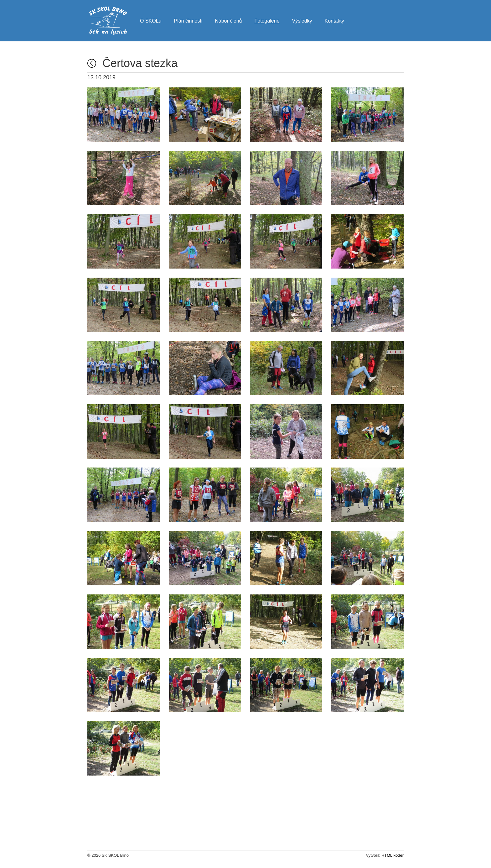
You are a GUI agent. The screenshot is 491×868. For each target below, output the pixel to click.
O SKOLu (151, 20)
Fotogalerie (267, 20)
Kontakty (334, 20)
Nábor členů (228, 20)
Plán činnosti (188, 20)
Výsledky (302, 20)
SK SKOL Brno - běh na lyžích (108, 21)
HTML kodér (393, 855)
